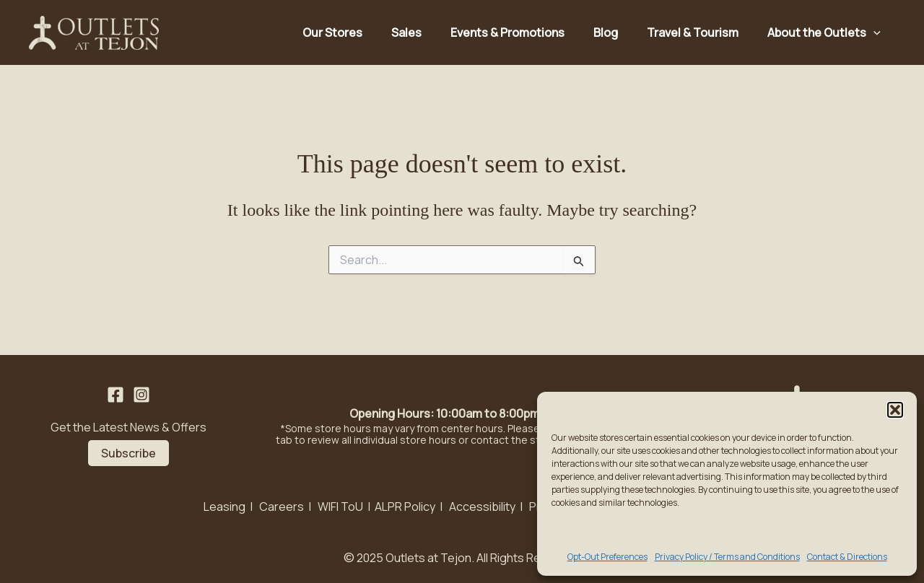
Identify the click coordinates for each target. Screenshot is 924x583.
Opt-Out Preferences (607, 557)
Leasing (225, 507)
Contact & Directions (847, 557)
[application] (873, 32)
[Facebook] (115, 395)
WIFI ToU (340, 507)
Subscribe (128, 453)
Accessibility (482, 507)
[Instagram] (141, 395)
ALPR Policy (405, 507)
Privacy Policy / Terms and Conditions (727, 557)
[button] (895, 410)
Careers (282, 507)
